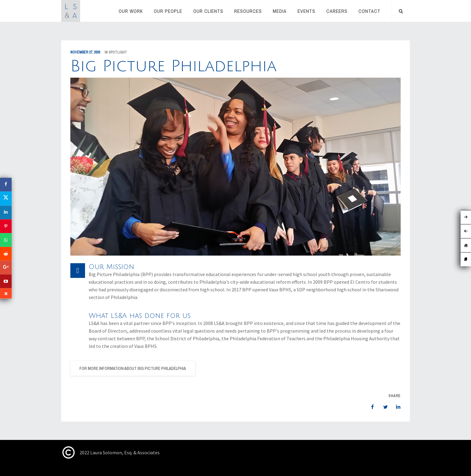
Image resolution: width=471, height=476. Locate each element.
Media (280, 11)
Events (306, 11)
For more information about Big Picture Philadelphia (133, 368)
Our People (168, 11)
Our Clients (208, 11)
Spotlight (118, 52)
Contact (369, 11)
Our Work (131, 11)
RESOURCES (248, 11)
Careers (337, 11)
